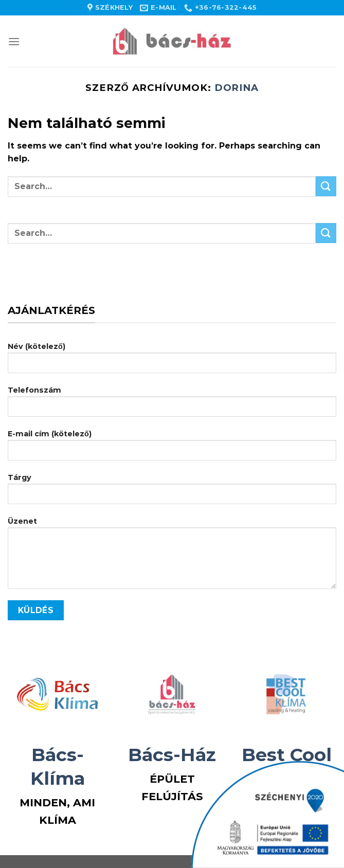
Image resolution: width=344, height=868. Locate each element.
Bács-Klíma (58, 767)
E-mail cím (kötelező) (172, 449)
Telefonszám (172, 405)
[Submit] (326, 186)
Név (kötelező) (172, 362)
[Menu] (14, 41)
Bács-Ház (172, 755)
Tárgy (172, 493)
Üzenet (172, 557)
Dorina (237, 88)
